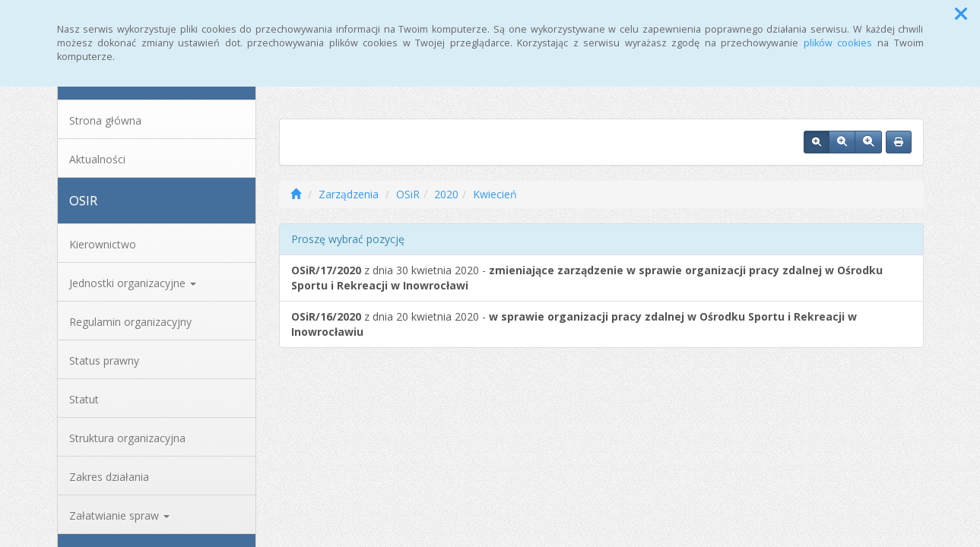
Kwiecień (495, 194)
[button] (961, 14)
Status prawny (104, 360)
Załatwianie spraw (119, 515)
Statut (84, 399)
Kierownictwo (103, 244)
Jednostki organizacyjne (133, 283)
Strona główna (105, 120)
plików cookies (838, 43)
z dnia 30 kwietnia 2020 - (587, 278)
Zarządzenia (349, 194)
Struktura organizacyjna (127, 438)
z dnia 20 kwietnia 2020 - (574, 324)
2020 (446, 194)
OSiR (408, 194)
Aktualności (97, 159)
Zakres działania (109, 477)
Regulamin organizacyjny (130, 322)
